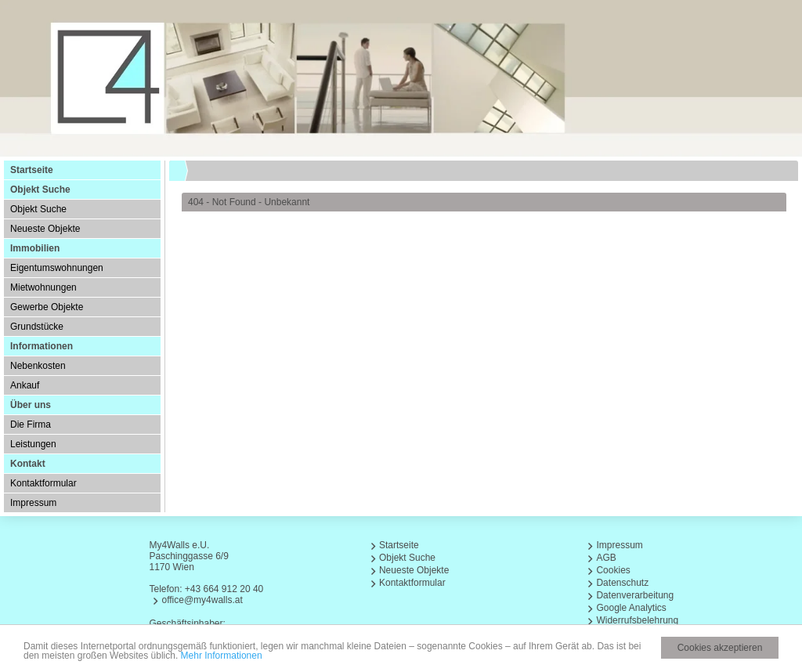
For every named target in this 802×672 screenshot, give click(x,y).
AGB (606, 558)
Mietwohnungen (43, 287)
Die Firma (31, 425)
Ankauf (25, 385)
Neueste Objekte (45, 229)
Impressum (33, 503)
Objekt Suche (38, 209)
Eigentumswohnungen (57, 268)
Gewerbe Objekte (47, 307)
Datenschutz (622, 583)
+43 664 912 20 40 (224, 589)
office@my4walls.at (202, 600)
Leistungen (33, 444)
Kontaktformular (43, 483)
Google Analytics (631, 608)
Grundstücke (37, 327)
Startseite (32, 170)
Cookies (613, 570)
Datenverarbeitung (635, 595)
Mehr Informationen (222, 656)
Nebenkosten (38, 366)
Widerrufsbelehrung (637, 620)
